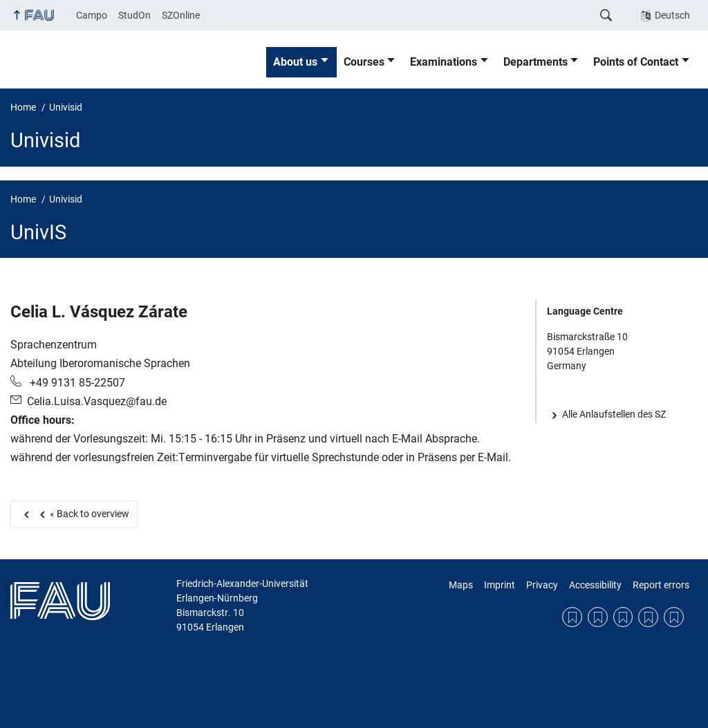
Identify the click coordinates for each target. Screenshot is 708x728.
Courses (364, 62)
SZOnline (181, 15)
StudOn (134, 15)
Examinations (444, 62)
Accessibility (595, 585)
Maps (461, 585)
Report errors (661, 585)
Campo (92, 15)
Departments (535, 62)
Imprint (500, 585)
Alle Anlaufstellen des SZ (614, 414)
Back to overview (82, 514)
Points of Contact (636, 62)
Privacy (542, 585)
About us (295, 62)
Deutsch (672, 15)
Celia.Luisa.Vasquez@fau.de (97, 401)
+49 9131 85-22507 (76, 383)
